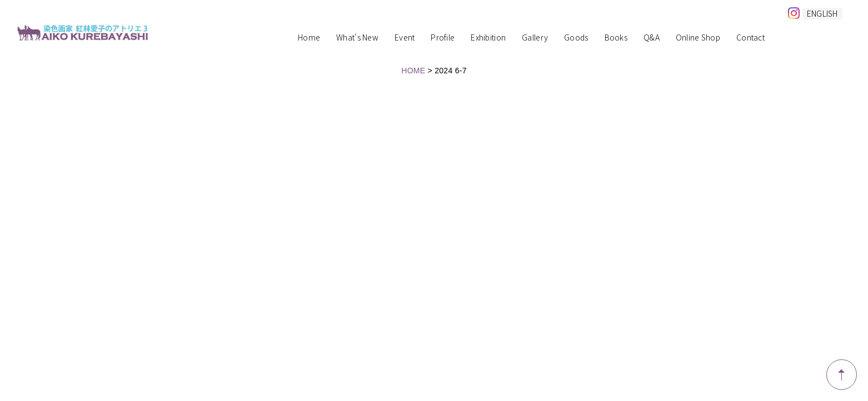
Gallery (535, 38)
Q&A (652, 38)
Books (616, 38)
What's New (357, 38)
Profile (443, 38)
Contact (750, 38)
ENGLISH (822, 14)
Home (309, 38)
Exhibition (488, 38)
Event (405, 38)
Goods (576, 38)
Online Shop (698, 38)
